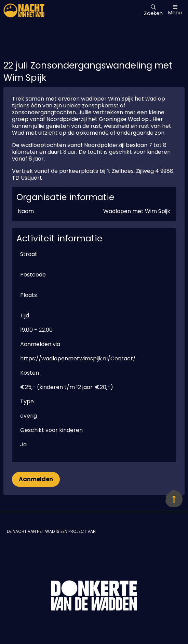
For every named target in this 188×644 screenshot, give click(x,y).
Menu (175, 10)
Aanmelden (36, 479)
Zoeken (153, 11)
